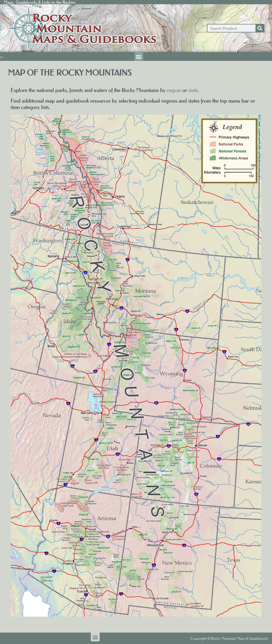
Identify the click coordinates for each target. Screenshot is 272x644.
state (193, 90)
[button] (139, 57)
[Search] (260, 28)
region (174, 90)
